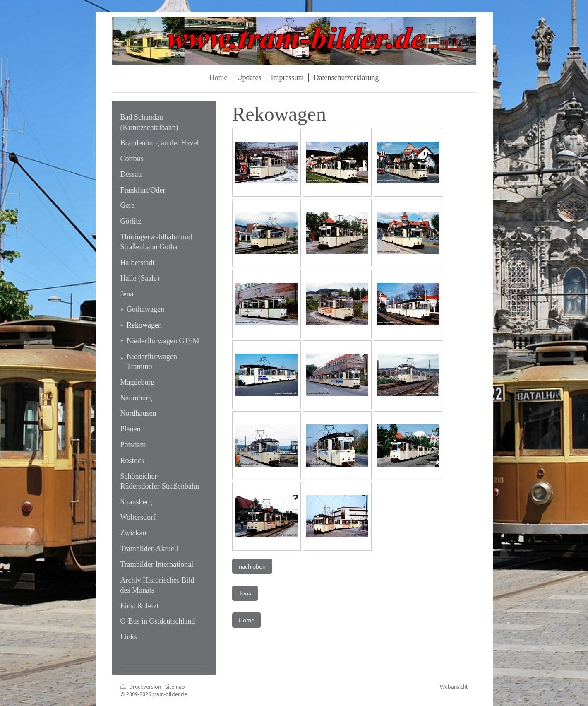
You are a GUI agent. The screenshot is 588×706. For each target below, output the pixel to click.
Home (247, 620)
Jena (245, 593)
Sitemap (175, 686)
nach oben (252, 566)
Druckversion (141, 686)
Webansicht (454, 686)
